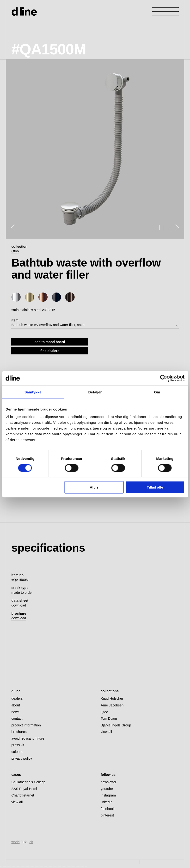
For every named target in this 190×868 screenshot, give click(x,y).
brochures (19, 732)
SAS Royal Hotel (24, 789)
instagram (108, 795)
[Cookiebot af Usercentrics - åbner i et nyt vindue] (163, 378)
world (15, 842)
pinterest (107, 815)
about (16, 705)
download (19, 605)
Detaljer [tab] (95, 392)
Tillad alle (155, 487)
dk (31, 842)
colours (17, 752)
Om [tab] (157, 392)
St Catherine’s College (28, 782)
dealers (17, 698)
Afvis (94, 487)
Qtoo (15, 251)
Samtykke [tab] (33, 392)
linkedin (107, 802)
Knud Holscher (112, 698)
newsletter (108, 782)
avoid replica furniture (28, 738)
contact (17, 718)
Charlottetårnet (23, 795)
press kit (18, 745)
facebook (108, 809)
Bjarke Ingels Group (116, 725)
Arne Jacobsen (112, 705)
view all (106, 732)
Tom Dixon (109, 718)
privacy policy (22, 758)
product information (26, 725)
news (15, 712)
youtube (107, 789)
